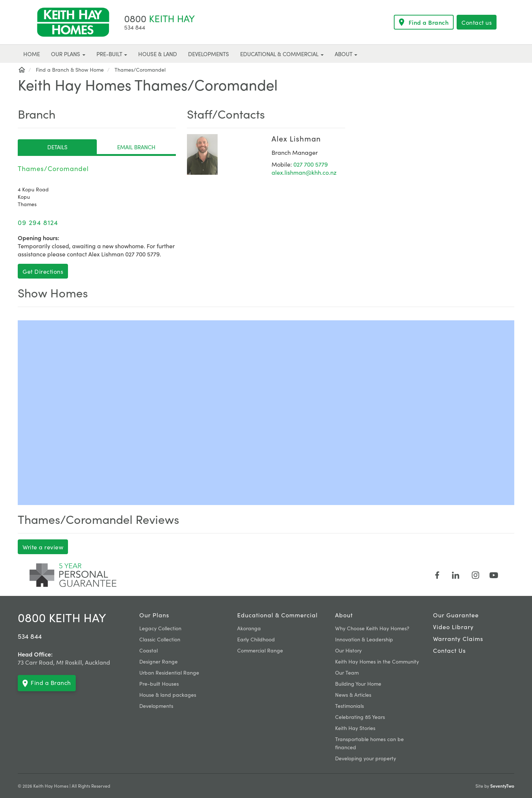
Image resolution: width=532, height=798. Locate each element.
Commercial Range (260, 650)
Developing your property (366, 758)
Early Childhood (256, 639)
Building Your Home (358, 683)
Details (57, 147)
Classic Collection (160, 639)
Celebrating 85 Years (360, 717)
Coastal (149, 650)
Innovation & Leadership (364, 639)
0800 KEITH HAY (62, 617)
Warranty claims (458, 638)
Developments (156, 706)
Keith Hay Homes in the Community (377, 661)
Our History (348, 650)
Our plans (154, 615)
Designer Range (158, 661)
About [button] (346, 54)
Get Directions (43, 271)
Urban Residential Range (169, 672)
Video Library (453, 627)
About (344, 615)
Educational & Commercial (277, 615)
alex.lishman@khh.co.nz (304, 172)
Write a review (43, 547)
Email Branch (136, 147)
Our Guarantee (456, 615)
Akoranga (249, 628)
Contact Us (449, 650)
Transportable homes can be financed (369, 743)
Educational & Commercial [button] (282, 54)
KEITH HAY (159, 18)
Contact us (477, 22)
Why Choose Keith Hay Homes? (372, 628)
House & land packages (168, 695)
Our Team (347, 672)
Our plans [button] (68, 54)
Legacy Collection (160, 628)
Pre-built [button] (112, 54)
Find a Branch (424, 22)
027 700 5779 (311, 164)
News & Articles (353, 695)
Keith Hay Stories (355, 728)
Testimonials (349, 706)
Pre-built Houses (159, 683)
